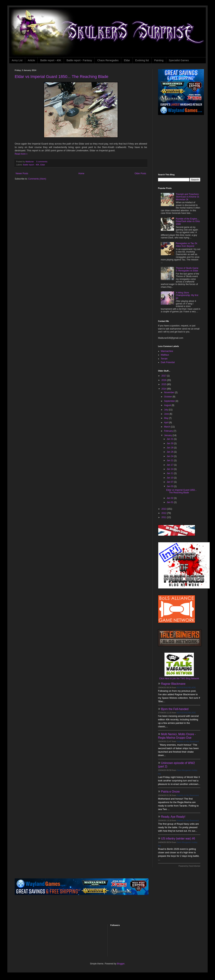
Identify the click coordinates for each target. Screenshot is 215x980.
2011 (164, 517)
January (168, 435)
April (167, 423)
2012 (164, 513)
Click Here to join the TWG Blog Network (179, 679)
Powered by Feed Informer (189, 866)
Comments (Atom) (37, 179)
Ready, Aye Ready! (173, 817)
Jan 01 (170, 502)
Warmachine (167, 351)
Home (81, 173)
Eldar (127, 60)
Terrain (164, 359)
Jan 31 (170, 439)
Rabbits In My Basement (188, 741)
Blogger (121, 964)
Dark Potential (168, 362)
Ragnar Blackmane (173, 684)
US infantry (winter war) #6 (178, 839)
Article (31, 60)
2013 (164, 509)
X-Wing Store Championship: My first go (187, 295)
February (169, 431)
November (170, 392)
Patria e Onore (170, 792)
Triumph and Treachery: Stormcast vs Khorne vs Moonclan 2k (188, 197)
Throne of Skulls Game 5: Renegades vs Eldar (187, 269)
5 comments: (42, 162)
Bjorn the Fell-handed (175, 709)
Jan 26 (170, 452)
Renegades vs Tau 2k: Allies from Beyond (187, 245)
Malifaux (165, 355)
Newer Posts (22, 173)
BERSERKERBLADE (186, 688)
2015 (164, 384)
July (166, 410)
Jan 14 (170, 469)
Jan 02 (170, 498)
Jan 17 (170, 465)
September (170, 401)
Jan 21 (170, 460)
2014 (164, 389)
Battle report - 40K (51, 60)
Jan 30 (170, 443)
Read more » (21, 154)
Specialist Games (179, 60)
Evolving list (142, 60)
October (168, 397)
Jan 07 (170, 482)
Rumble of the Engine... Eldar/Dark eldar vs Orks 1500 (188, 221)
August (168, 405)
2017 (164, 376)
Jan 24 (170, 456)
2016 (164, 380)
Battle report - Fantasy (79, 60)
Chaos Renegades (108, 60)
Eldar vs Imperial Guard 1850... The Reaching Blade (62, 77)
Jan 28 (170, 448)
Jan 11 (170, 473)
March (167, 427)
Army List (17, 60)
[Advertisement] (82, 909)
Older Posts (140, 173)
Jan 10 (170, 478)
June (167, 414)
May (166, 418)
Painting (159, 60)
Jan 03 (170, 486)
